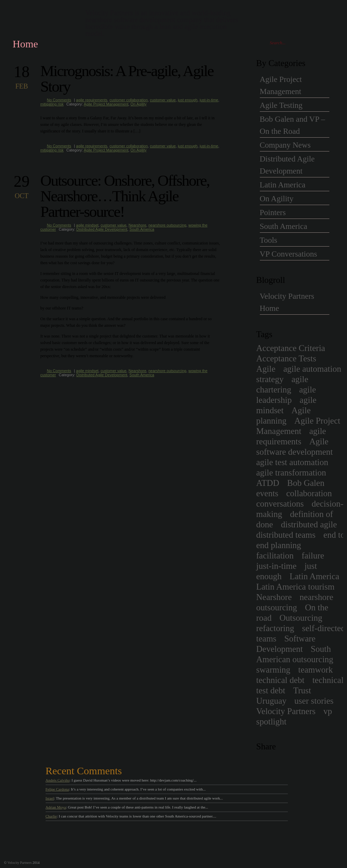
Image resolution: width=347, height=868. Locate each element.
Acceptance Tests (286, 358)
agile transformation (291, 473)
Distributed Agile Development (102, 229)
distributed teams (286, 535)
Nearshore (137, 225)
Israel (50, 798)
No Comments (59, 100)
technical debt (281, 680)
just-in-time (209, 100)
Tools (269, 240)
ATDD (268, 483)
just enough (188, 100)
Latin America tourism (295, 587)
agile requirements (92, 100)
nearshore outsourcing (167, 225)
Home (25, 44)
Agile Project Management (106, 104)
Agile (266, 369)
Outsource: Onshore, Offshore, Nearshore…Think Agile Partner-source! (125, 196)
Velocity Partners (286, 711)
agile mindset (87, 225)
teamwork (316, 670)
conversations (280, 504)
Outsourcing (301, 618)
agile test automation (292, 462)
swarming (273, 670)
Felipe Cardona (57, 789)
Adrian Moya (56, 807)
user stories (314, 701)
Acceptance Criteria (291, 348)
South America (142, 229)
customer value (163, 100)
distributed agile (309, 524)
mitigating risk (52, 104)
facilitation (275, 556)
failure (313, 556)
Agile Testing (281, 105)
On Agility (138, 104)
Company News (285, 145)
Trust (302, 690)
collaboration (309, 493)
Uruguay (271, 701)
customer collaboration (129, 100)
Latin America (283, 185)
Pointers (273, 213)
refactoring (275, 628)
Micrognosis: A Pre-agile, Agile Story (127, 79)
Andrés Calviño (58, 780)
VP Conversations (289, 254)
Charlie (51, 816)
